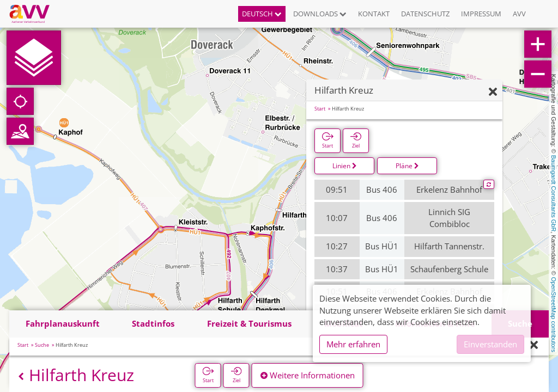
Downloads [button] (320, 14)
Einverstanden (490, 344)
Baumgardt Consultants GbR (554, 194)
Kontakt (374, 14)
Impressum (481, 14)
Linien (345, 166)
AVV (519, 14)
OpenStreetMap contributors (554, 315)
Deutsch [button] (262, 14)
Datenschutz (425, 14)
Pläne (407, 166)
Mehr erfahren (353, 344)
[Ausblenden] (493, 92)
